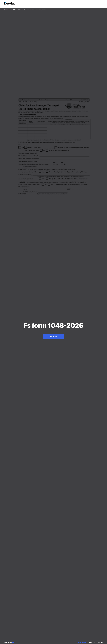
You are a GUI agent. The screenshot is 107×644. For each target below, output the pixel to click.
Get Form (53, 337)
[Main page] (10, 4)
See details (8, 642)
